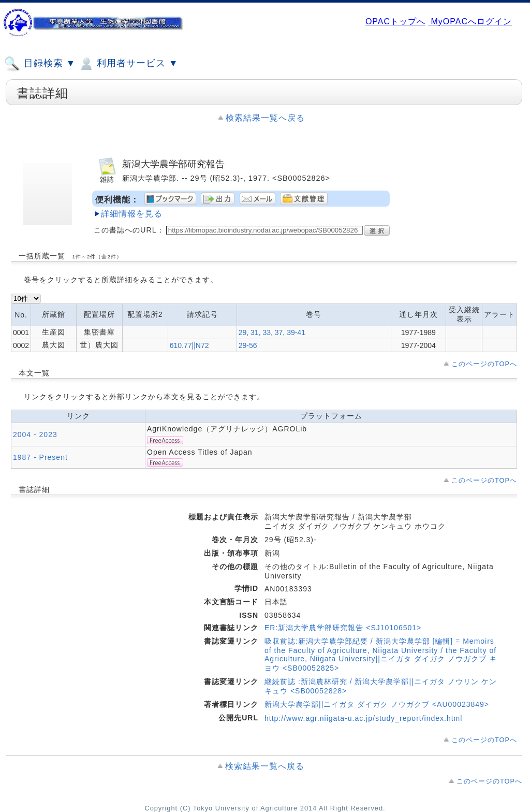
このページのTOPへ (484, 364)
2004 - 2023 (35, 434)
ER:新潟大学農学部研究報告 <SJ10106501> (343, 628)
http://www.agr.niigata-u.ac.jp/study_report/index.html (363, 718)
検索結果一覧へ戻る (265, 118)
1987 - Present (40, 457)
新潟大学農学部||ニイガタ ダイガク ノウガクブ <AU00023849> (377, 704)
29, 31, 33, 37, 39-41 (272, 332)
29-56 (248, 345)
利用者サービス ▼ (128, 64)
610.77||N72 (189, 345)
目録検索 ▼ (40, 64)
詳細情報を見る (132, 214)
